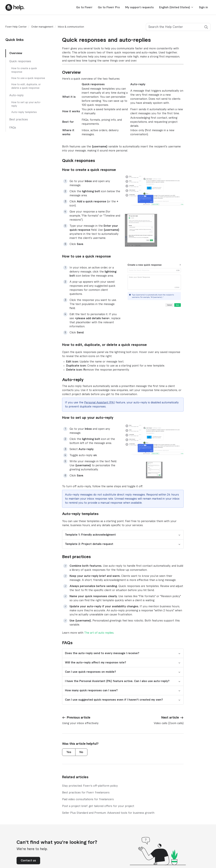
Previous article (79, 718)
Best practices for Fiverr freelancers (86, 793)
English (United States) (176, 7)
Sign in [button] (203, 7)
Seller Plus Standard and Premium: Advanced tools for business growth (108, 813)
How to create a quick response (24, 70)
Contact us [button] (28, 861)
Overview (16, 53)
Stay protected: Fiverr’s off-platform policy (90, 786)
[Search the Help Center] (178, 27)
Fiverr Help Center (16, 27)
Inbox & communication (71, 27)
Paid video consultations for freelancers (88, 799)
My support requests (139, 7)
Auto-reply (16, 95)
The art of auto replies (99, 633)
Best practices (19, 120)
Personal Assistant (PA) (99, 403)
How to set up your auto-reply (26, 104)
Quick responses (20, 61)
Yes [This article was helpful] (69, 752)
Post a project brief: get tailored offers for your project (98, 806)
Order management (42, 27)
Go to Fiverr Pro (109, 7)
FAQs (13, 128)
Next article (170, 718)
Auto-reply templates (24, 112)
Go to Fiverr (84, 7)
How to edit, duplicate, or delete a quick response (26, 86)
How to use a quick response (28, 78)
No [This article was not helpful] (81, 752)
